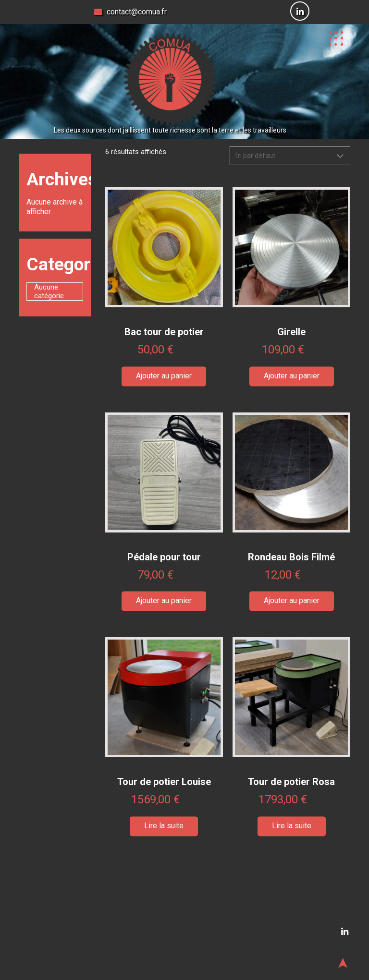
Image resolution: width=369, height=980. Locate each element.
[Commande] (290, 156)
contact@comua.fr (130, 12)
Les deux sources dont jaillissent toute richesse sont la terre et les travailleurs (170, 130)
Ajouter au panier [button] (164, 376)
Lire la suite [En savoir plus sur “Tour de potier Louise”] (164, 826)
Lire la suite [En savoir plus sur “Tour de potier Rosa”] (292, 826)
